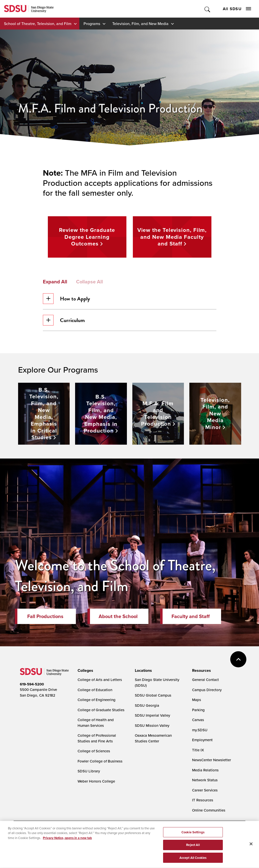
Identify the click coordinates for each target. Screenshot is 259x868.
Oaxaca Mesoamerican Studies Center (153, 738)
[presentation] (85, 671)
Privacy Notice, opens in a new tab (67, 841)
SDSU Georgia (147, 705)
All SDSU (237, 9)
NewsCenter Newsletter (212, 760)
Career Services (205, 790)
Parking (198, 710)
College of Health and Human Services (96, 723)
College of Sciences (94, 751)
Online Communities (209, 810)
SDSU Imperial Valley (152, 715)
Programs (92, 24)
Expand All (55, 282)
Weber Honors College (96, 781)
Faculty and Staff (191, 616)
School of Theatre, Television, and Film (38, 24)
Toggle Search (208, 9)
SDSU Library (89, 771)
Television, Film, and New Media (140, 24)
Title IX (198, 750)
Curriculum (64, 320)
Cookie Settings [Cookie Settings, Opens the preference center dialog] (193, 835)
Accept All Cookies (193, 861)
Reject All (193, 848)
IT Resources (203, 800)
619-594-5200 (32, 684)
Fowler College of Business (100, 761)
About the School (118, 616)
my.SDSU (200, 730)
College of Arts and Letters (100, 680)
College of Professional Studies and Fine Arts (97, 738)
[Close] (251, 847)
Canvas (198, 720)
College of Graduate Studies (101, 710)
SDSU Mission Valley (152, 725)
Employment (202, 740)
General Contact (205, 680)
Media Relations (205, 770)
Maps (197, 700)
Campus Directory (207, 690)
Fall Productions (45, 616)
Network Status (205, 780)
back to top (238, 659)
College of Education (95, 690)
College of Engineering (97, 700)
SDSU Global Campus (153, 695)
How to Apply (66, 299)
